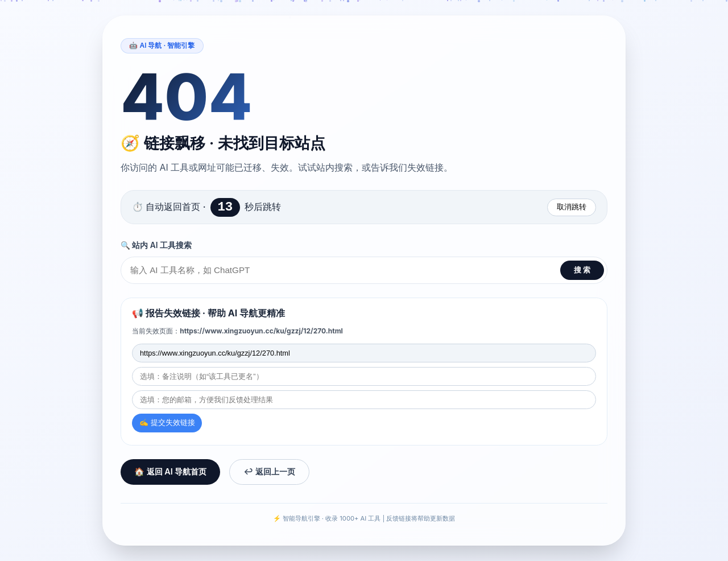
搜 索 (582, 271)
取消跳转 (572, 207)
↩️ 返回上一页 (269, 473)
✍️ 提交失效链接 (167, 424)
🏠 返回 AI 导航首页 (170, 473)
